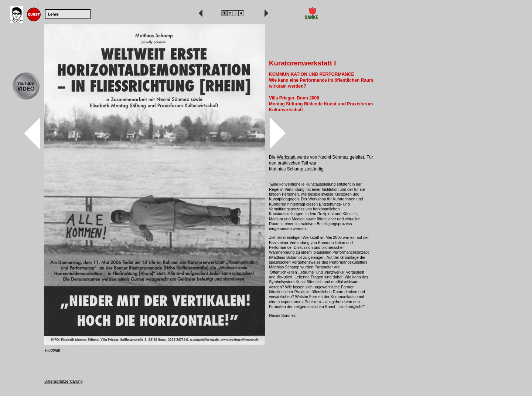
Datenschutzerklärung (64, 381)
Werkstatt (286, 157)
